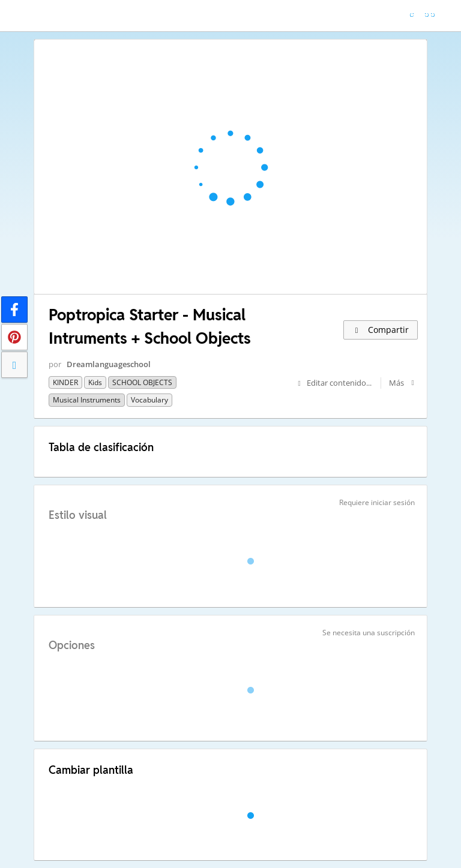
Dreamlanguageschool (109, 364)
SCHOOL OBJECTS (142, 382)
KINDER (65, 382)
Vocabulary (149, 400)
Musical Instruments (87, 400)
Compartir (381, 330)
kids (95, 382)
